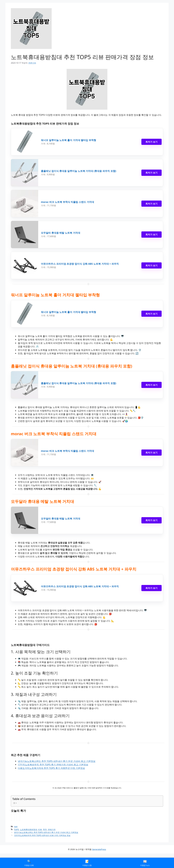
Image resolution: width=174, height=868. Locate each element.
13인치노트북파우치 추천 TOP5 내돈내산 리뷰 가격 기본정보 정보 (42, 835)
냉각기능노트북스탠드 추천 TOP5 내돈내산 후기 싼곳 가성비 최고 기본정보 (57, 761)
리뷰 (40, 829)
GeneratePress (99, 849)
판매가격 (52, 829)
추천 (45, 829)
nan (16, 826)
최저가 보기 (152, 142)
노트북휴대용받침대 (29, 829)
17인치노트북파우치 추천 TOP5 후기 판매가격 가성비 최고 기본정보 (53, 765)
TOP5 (16, 829)
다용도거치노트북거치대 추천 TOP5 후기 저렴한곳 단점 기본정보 (51, 768)
